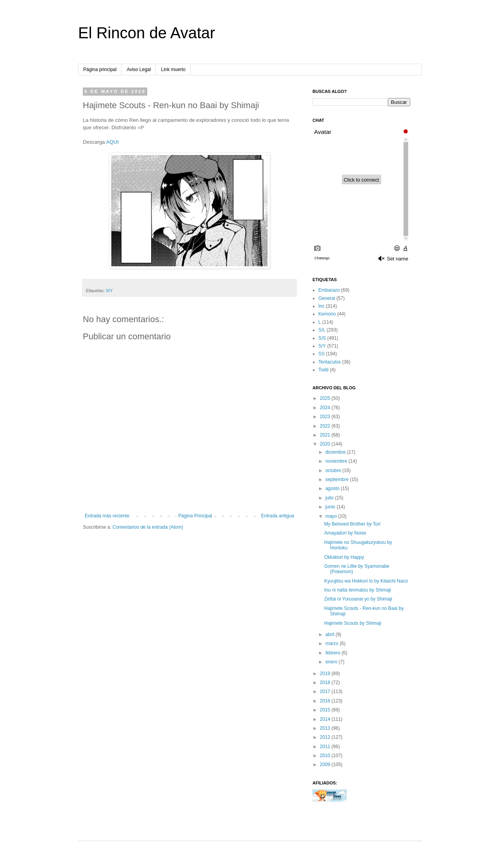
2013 (326, 728)
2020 (326, 444)
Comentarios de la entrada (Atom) (148, 527)
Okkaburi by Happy (344, 557)
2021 (326, 435)
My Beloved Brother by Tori (352, 524)
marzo (333, 643)
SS (321, 354)
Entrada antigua (278, 516)
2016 (326, 701)
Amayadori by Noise (345, 533)
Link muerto (173, 70)
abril (330, 635)
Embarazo (329, 290)
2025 (326, 398)
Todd (323, 370)
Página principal (100, 70)
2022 (326, 426)
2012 (326, 737)
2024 (326, 408)
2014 (326, 719)
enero (332, 662)
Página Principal (195, 516)
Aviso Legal (139, 70)
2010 (326, 756)
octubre (334, 471)
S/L (322, 330)
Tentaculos (329, 362)
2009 (326, 765)
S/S (322, 338)
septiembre (338, 479)
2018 (326, 683)
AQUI (112, 142)
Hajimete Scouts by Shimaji (353, 623)
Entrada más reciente (107, 516)
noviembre (337, 461)
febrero (333, 653)
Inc (321, 306)
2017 (326, 692)
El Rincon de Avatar (147, 33)
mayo (332, 516)
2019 (326, 674)
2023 (326, 417)
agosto (333, 488)
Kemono (327, 314)
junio (331, 507)
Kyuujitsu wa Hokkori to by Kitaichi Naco (366, 581)
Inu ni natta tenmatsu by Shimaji (358, 590)
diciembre (336, 452)
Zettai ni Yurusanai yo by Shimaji (358, 599)
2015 (326, 710)
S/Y (109, 291)
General (327, 298)
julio (330, 498)
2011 (326, 747)
